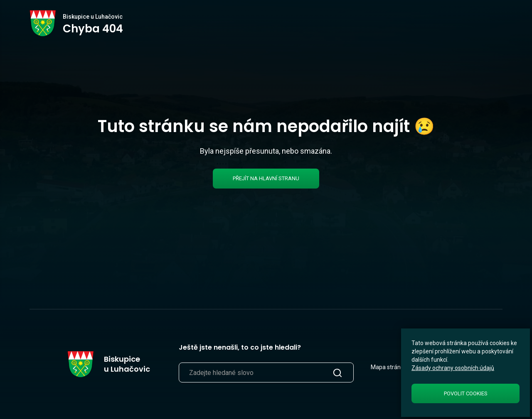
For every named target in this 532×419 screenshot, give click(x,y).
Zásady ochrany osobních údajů (453, 368)
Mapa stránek (389, 367)
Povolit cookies (466, 393)
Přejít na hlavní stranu (266, 178)
